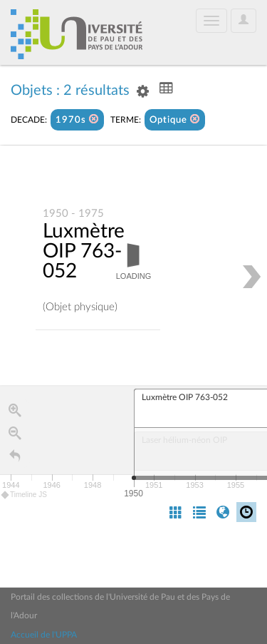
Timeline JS (25, 495)
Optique (175, 119)
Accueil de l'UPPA (44, 635)
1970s (77, 119)
